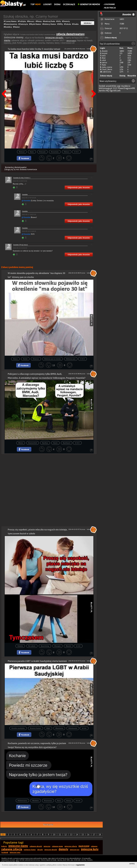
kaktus (104, 63)
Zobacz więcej (111, 38)
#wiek (25, 359)
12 (66, 834)
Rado (104, 65)
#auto (55, 443)
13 (71, 834)
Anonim (105, 51)
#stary (15, 359)
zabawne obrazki (36, 846)
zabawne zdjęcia (12, 849)
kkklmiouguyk (106, 88)
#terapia (57, 646)
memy (7, 40)
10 (54, 834)
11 (60, 834)
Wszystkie (132, 76)
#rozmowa (48, 801)
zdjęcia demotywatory (70, 34)
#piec (32, 152)
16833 (122, 19)
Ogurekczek (115, 91)
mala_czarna (107, 67)
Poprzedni (5, 87)
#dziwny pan (71, 359)
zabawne (94, 846)
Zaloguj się (9, 169)
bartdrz (102, 91)
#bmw (21, 443)
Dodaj (57, 4)
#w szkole (32, 646)
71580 (122, 24)
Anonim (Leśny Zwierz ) (22, 178)
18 (100, 834)
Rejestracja (110, 8)
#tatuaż (22, 152)
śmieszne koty (90, 849)
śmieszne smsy (15, 853)
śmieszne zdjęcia (71, 846)
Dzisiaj (122, 76)
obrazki (40, 850)
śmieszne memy (18, 846)
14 (77, 834)
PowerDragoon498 (126, 88)
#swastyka (55, 152)
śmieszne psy (75, 850)
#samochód (33, 443)
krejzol (105, 53)
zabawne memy (57, 846)
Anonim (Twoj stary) (20, 245)
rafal (104, 60)
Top (36, 4)
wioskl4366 (111, 86)
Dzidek (102, 86)
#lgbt (48, 728)
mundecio (126, 86)
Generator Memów (89, 4)
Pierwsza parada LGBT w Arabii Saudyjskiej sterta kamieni (37, 661)
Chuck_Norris (107, 69)
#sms (59, 801)
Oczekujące (69, 4)
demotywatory (71, 41)
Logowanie (110, 4)
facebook (5, 853)
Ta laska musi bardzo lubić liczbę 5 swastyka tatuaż (34, 49)
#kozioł (68, 646)
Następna (93, 87)
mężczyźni (84, 846)
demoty (63, 849)
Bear (104, 58)
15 (83, 834)
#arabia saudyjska (18, 728)
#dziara (67, 152)
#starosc (36, 359)
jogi (119, 86)
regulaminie (80, 865)
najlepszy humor (30, 850)
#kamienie (59, 728)
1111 (115, 88)
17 (94, 834)
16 (88, 834)
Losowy (47, 4)
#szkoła (20, 646)
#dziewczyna (22, 801)
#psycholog (45, 646)
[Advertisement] (49, 472)
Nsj (107, 91)
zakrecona (107, 72)
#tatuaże (42, 152)
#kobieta (36, 801)
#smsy (69, 801)
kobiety (4, 846)
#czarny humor (36, 728)
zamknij (132, 864)
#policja (45, 443)
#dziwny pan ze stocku (53, 359)
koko (104, 56)
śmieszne (47, 846)
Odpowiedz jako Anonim (79, 188)
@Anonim (26, 201)
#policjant (67, 443)
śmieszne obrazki (54, 38)
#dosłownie (73, 728)
